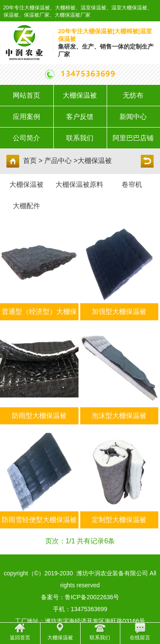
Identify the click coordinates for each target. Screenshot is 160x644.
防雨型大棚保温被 (39, 416)
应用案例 (26, 117)
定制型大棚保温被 (119, 520)
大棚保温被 (80, 95)
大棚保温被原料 (79, 184)
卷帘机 (132, 184)
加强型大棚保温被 (119, 312)
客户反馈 (80, 117)
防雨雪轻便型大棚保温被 (39, 520)
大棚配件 (26, 206)
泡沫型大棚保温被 (119, 416)
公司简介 (26, 138)
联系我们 (80, 138)
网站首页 (26, 95)
